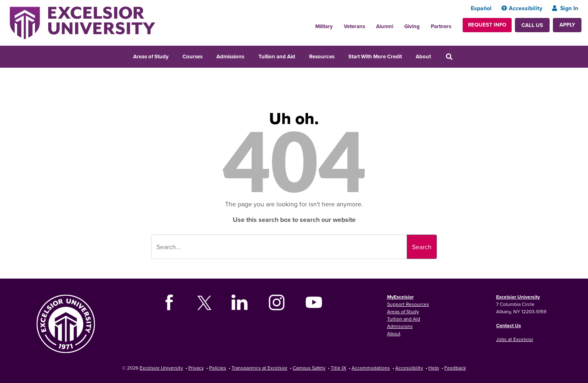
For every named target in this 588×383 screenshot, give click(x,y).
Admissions (230, 56)
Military (324, 26)
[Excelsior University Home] (82, 22)
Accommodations (371, 368)
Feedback (455, 368)
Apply (567, 25)
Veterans (354, 26)
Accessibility (522, 8)
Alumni (385, 26)
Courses (193, 56)
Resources (322, 56)
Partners (441, 26)
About (423, 56)
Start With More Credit (375, 56)
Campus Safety (309, 368)
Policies (218, 368)
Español (481, 8)
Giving (412, 26)
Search (422, 247)
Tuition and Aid (277, 56)
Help (434, 368)
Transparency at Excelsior (259, 368)
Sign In (565, 8)
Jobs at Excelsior (515, 339)
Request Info (487, 25)
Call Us (532, 25)
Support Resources (408, 304)
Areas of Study (151, 56)
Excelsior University (518, 297)
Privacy (196, 368)
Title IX (339, 368)
